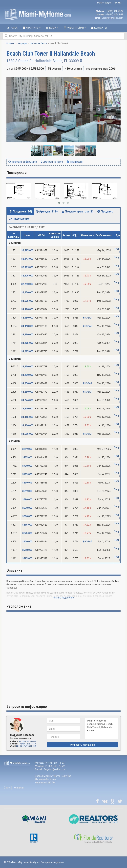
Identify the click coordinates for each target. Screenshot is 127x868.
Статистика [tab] (19, 219)
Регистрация (104, 3)
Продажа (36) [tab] (20, 211)
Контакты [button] (99, 28)
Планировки (75, 162)
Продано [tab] (105, 211)
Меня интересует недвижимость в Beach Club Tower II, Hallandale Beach (102, 729)
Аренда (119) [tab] (47, 211)
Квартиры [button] (32, 28)
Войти (118, 3)
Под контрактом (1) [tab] (77, 211)
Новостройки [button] (75, 28)
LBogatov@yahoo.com (112, 18)
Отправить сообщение (83, 745)
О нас (7, 788)
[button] (118, 77)
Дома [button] (52, 28)
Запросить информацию (23, 162)
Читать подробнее (64, 598)
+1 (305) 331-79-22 (114, 11)
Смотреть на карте (52, 162)
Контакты (19, 788)
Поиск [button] (12, 28)
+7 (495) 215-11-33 (114, 15)
